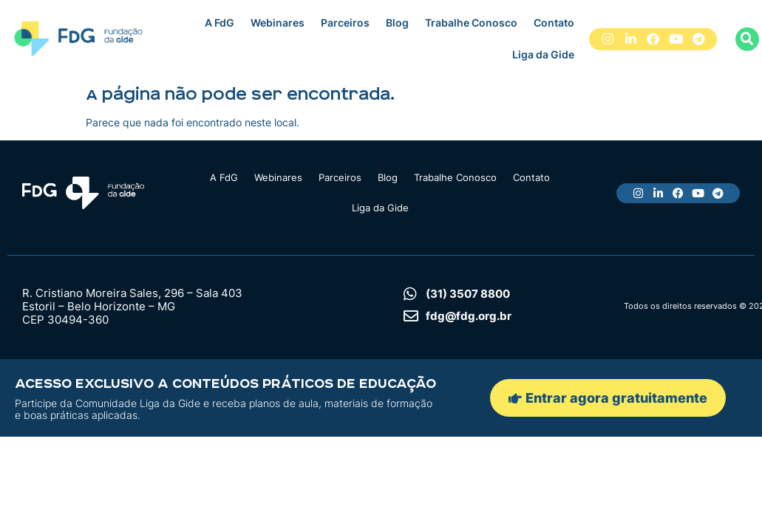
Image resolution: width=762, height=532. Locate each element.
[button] (747, 39)
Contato (554, 23)
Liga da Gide (543, 54)
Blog (397, 23)
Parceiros (345, 23)
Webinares (278, 23)
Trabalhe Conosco (471, 23)
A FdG (220, 23)
